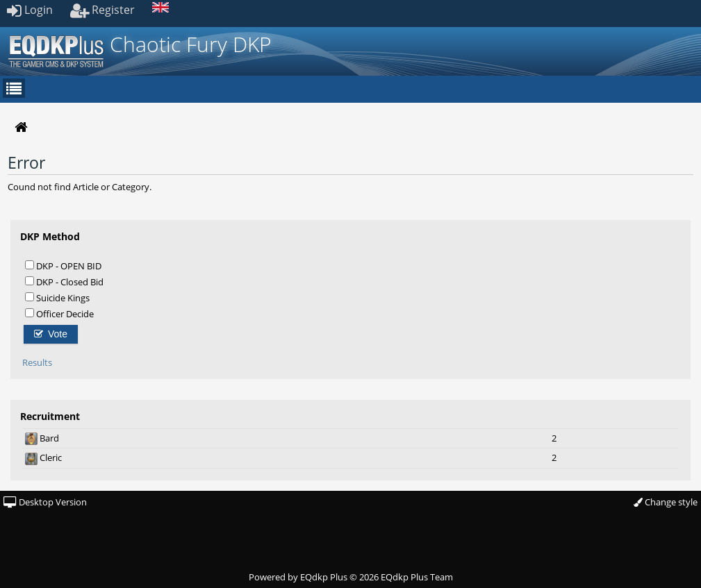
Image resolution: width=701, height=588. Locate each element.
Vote (51, 334)
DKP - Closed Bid (64, 282)
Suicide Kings (57, 297)
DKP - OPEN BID (63, 266)
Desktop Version (45, 502)
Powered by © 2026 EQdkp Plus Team (351, 577)
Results (37, 362)
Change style (666, 502)
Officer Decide (59, 313)
